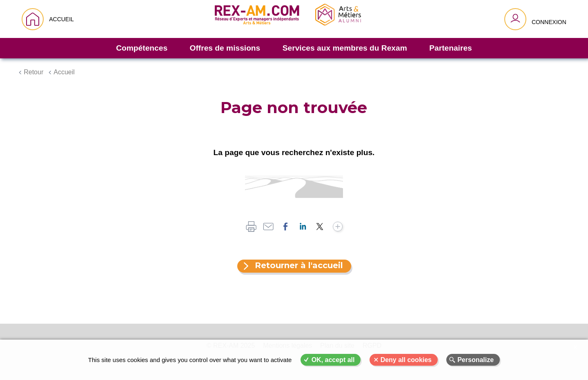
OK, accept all (333, 360)
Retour (33, 72)
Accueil (64, 72)
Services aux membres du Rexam (345, 48)
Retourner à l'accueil (299, 265)
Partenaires (451, 48)
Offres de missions (225, 48)
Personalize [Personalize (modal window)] (476, 360)
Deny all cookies (406, 360)
